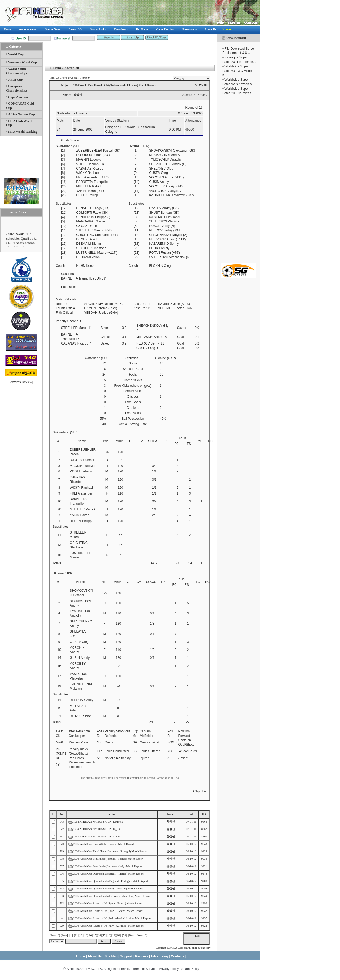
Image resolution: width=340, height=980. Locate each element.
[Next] (132, 935)
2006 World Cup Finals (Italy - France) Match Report (104, 844)
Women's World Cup (23, 62)
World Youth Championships (17, 71)
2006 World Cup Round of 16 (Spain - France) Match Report (108, 903)
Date (191, 814)
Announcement (236, 38)
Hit (204, 814)
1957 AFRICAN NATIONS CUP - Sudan (97, 837)
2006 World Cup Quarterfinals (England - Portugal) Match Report (111, 881)
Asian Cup (15, 80)
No (62, 814)
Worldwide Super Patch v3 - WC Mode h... (237, 71)
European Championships (17, 88)
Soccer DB (72, 68)
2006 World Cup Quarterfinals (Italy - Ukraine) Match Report (109, 889)
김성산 (171, 822)
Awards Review (21, 382)
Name (171, 814)
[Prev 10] (55, 935)
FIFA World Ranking (23, 132)
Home (57, 68)
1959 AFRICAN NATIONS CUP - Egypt (97, 829)
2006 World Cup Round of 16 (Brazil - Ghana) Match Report (108, 911)
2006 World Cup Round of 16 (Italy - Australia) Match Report (109, 926)
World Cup (16, 54)
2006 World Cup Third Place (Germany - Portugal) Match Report (110, 851)
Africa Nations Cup (22, 114)
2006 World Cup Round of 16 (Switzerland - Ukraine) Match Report (112, 918)
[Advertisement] (238, 179)
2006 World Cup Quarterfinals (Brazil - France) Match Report (109, 874)
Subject (112, 814)
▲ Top (196, 791)
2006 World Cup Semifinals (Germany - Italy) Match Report (108, 866)
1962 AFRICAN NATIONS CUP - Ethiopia (98, 822)
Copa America (18, 97)
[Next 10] (142, 935)
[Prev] (64, 935)
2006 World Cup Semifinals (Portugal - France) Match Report (108, 859)
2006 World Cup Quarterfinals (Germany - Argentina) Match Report (112, 896)
